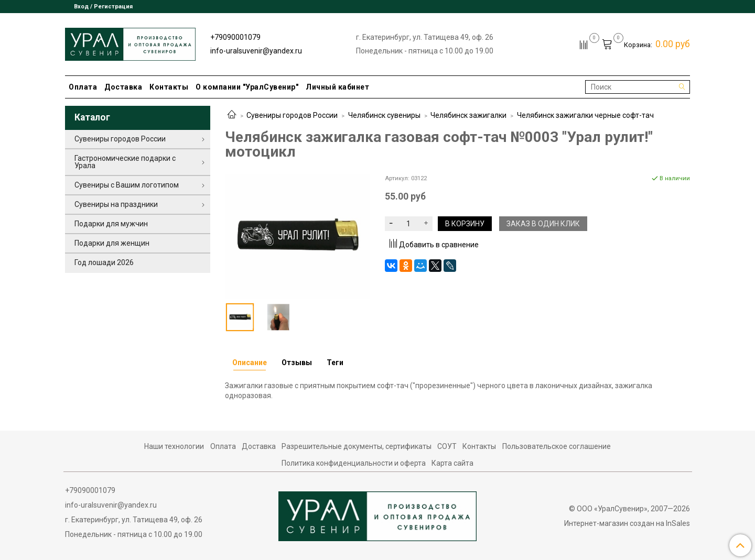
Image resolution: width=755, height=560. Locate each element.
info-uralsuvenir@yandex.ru (256, 51)
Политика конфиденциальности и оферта (354, 463)
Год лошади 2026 (104, 262)
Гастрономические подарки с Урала (125, 162)
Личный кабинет (337, 87)
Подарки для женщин (112, 243)
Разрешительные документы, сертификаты (357, 446)
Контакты (169, 87)
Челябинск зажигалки (468, 115)
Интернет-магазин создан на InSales (627, 523)
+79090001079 (235, 37)
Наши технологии (174, 446)
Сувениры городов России (292, 115)
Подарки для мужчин (111, 224)
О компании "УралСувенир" (247, 87)
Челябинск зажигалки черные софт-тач (585, 115)
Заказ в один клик (543, 224)
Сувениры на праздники (116, 204)
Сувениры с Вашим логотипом (127, 185)
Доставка (123, 87)
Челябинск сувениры (384, 115)
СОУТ (447, 446)
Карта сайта (452, 463)
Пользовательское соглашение (557, 446)
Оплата (83, 87)
